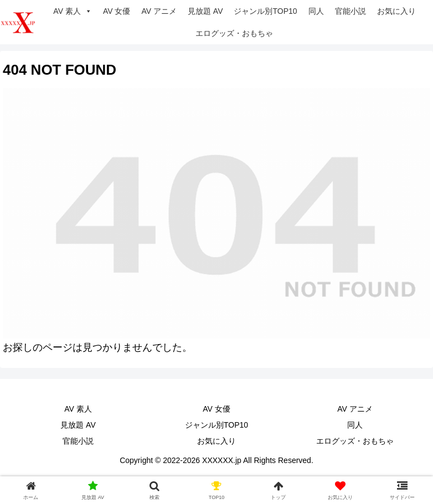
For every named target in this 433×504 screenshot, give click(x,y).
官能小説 (350, 11)
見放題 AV (205, 11)
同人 (316, 11)
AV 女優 (117, 11)
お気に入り (396, 11)
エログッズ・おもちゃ (234, 33)
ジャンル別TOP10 (265, 11)
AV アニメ (159, 11)
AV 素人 (73, 11)
